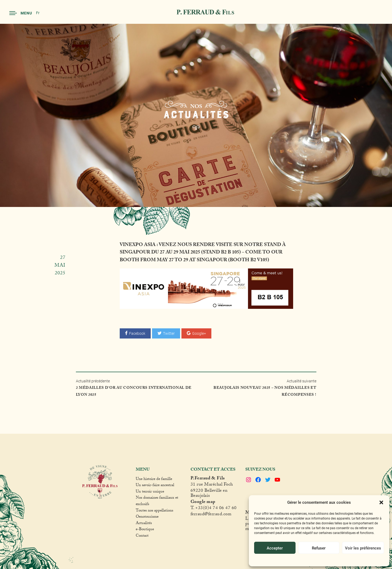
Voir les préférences (363, 548)
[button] (381, 502)
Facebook (135, 333)
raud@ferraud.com (214, 515)
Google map (203, 503)
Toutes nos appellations (154, 511)
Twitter (166, 333)
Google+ (196, 333)
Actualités (144, 524)
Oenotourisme (147, 517)
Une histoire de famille (154, 480)
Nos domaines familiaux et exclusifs (157, 501)
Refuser (319, 548)
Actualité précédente (136, 389)
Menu (21, 13)
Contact (142, 536)
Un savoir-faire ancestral (155, 486)
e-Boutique (145, 530)
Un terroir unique (150, 492)
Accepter (275, 548)
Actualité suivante (256, 389)
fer (193, 515)
